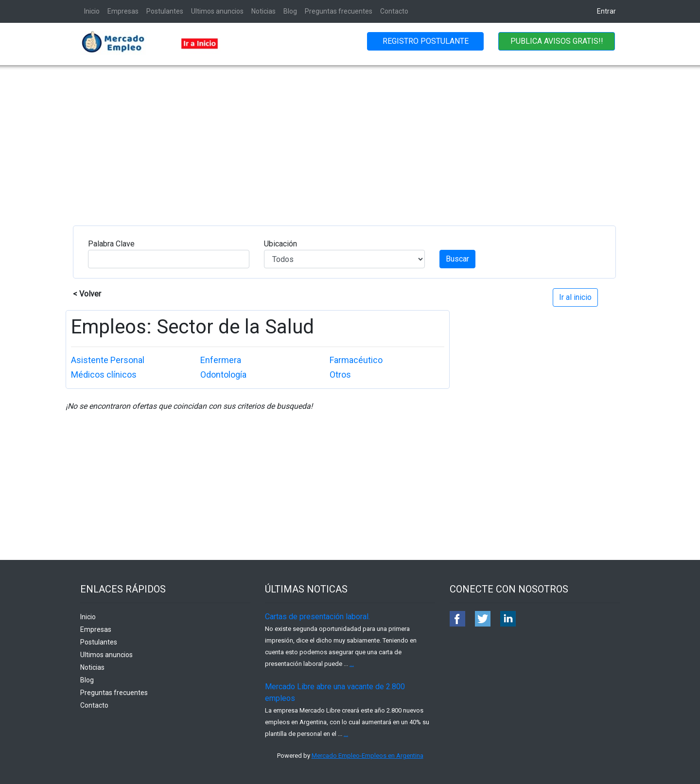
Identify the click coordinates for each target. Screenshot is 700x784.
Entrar (606, 11)
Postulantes (165, 11)
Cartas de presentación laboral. (317, 617)
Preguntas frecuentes (339, 11)
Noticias (263, 11)
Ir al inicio (575, 297)
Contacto (394, 11)
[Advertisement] (350, 138)
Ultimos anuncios (217, 11)
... (352, 664)
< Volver (87, 294)
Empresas (123, 11)
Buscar (457, 259)
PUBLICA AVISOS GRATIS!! (557, 41)
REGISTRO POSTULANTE (426, 41)
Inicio (92, 11)
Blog (290, 11)
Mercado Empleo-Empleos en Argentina (367, 756)
